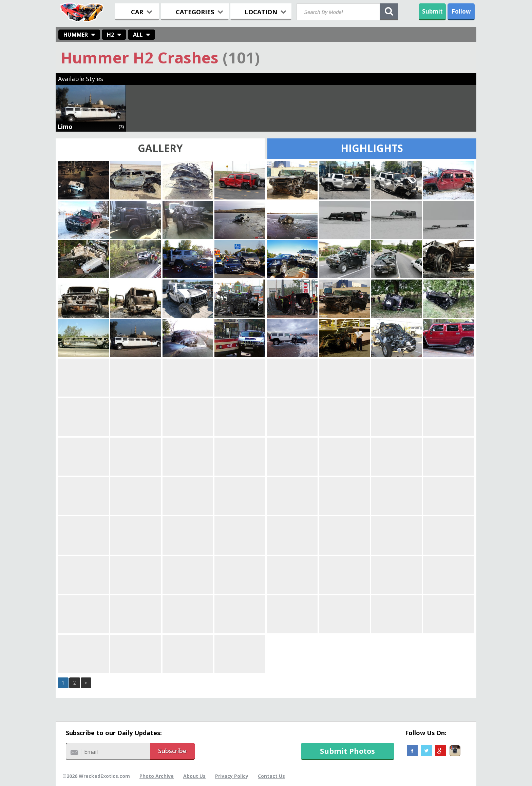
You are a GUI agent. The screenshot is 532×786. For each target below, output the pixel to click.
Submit (432, 11)
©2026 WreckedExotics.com (96, 776)
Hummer (76, 35)
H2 (110, 35)
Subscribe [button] (172, 751)
